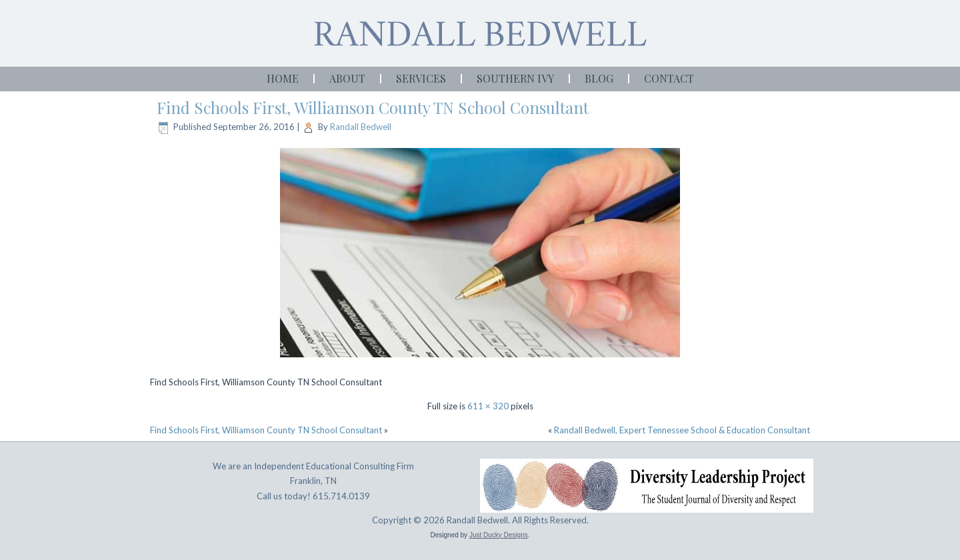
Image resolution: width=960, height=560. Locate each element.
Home (283, 78)
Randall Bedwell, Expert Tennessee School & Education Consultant (682, 430)
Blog (599, 78)
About (347, 78)
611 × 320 (488, 406)
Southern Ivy (515, 78)
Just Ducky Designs (499, 535)
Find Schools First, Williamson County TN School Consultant (373, 107)
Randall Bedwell (361, 127)
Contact (669, 78)
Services (421, 78)
